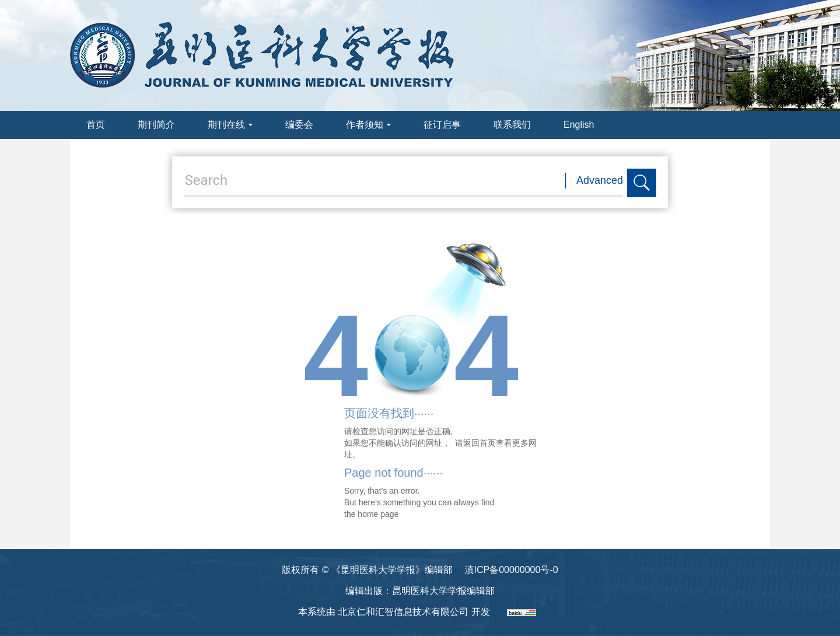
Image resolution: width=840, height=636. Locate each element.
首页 (96, 125)
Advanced (600, 180)
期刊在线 (230, 125)
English (579, 125)
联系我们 (512, 125)
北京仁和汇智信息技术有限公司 (403, 612)
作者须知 (368, 125)
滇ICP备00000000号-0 (512, 570)
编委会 (299, 125)
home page (378, 514)
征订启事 (442, 125)
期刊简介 (156, 125)
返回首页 (480, 443)
